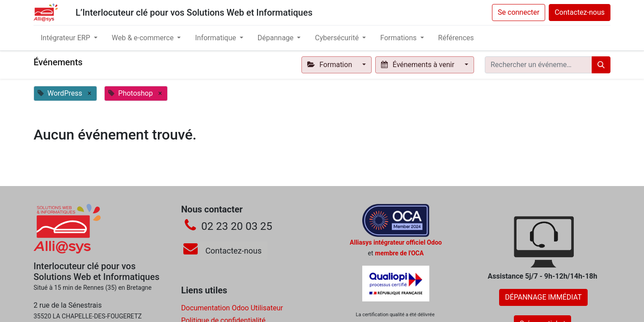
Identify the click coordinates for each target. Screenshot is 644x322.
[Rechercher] (601, 65)
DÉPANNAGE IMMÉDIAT (543, 297)
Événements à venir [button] (418, 65)
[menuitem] (456, 38)
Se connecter (519, 12)
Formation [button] (330, 65)
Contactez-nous (580, 12)
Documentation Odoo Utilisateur (232, 308)
